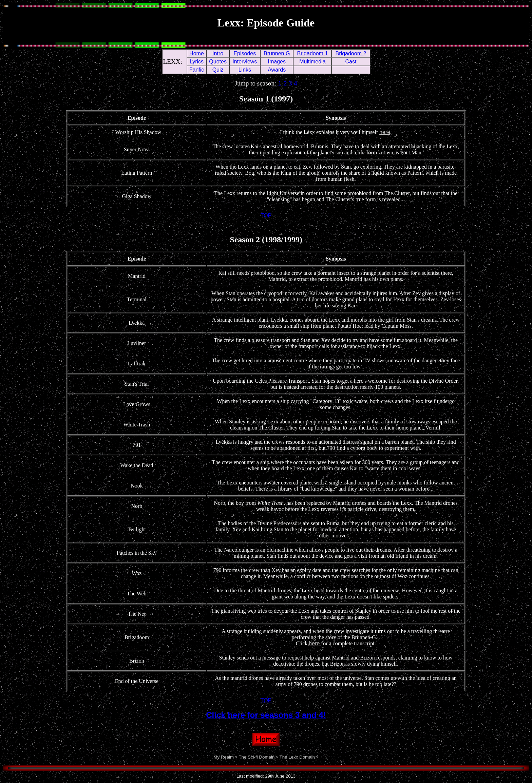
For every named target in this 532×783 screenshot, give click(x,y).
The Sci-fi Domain (256, 757)
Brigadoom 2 (351, 53)
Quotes (218, 62)
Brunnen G (277, 53)
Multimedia (312, 62)
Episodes (245, 53)
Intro (218, 53)
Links (245, 70)
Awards (277, 70)
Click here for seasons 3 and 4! (266, 715)
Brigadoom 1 (313, 53)
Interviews (245, 62)
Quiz (218, 70)
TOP (266, 216)
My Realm (224, 757)
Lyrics (197, 62)
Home (197, 53)
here (385, 132)
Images (277, 62)
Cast (351, 62)
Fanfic (197, 70)
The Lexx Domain (297, 757)
